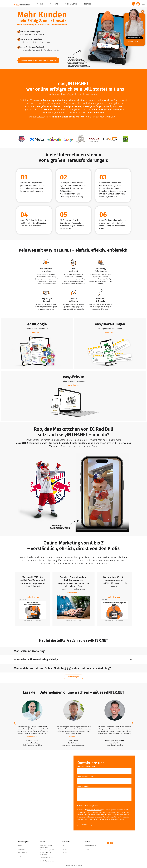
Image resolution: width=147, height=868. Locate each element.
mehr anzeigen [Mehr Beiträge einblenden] (74, 677)
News (64, 846)
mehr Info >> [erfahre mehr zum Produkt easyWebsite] (73, 385)
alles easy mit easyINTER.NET (76, 866)
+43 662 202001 (134, 41)
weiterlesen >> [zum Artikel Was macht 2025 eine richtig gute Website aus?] (33, 597)
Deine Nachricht (83, 787)
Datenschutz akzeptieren (87, 806)
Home (20, 846)
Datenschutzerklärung (95, 810)
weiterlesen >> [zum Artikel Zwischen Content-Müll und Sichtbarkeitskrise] (74, 593)
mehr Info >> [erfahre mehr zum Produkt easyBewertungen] (110, 333)
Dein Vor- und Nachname (86, 767)
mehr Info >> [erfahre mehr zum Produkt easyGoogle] (37, 333)
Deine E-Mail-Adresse (85, 777)
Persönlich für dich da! (134, 38)
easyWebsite (22, 857)
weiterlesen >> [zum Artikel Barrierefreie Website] (114, 597)
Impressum (88, 850)
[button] (15, 724)
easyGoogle (21, 850)
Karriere (64, 853)
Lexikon (65, 850)
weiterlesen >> (32, 737)
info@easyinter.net (49, 862)
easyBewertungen (23, 853)
